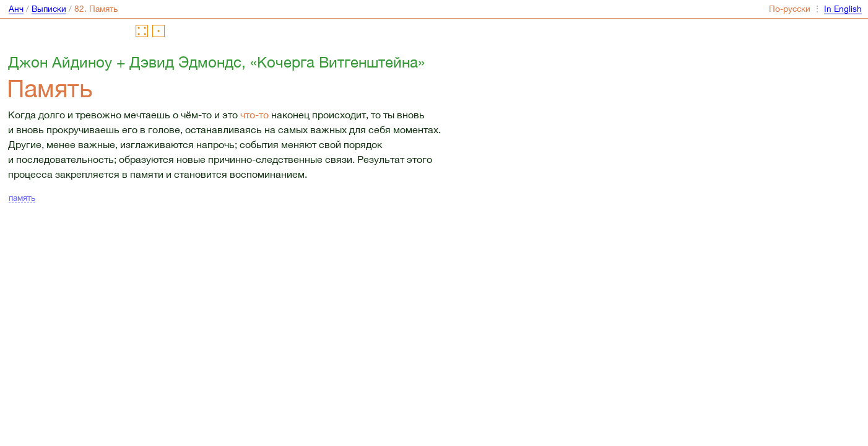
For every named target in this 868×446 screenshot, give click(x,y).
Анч (16, 9)
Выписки (49, 9)
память (22, 198)
